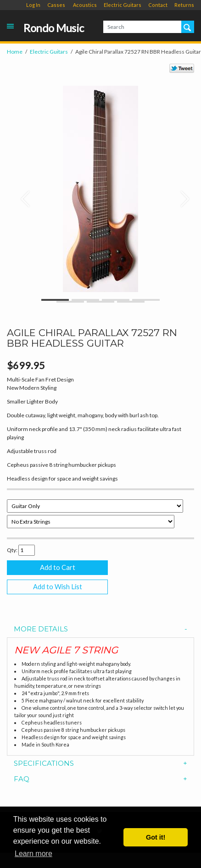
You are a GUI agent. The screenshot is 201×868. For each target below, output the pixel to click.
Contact (158, 5)
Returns (184, 5)
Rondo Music (54, 28)
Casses (56, 5)
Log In (33, 5)
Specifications (100, 764)
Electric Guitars (123, 5)
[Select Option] (95, 506)
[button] (21, 194)
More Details (100, 629)
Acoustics (85, 5)
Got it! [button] (156, 837)
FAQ (100, 779)
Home (15, 52)
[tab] (100, 629)
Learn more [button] (33, 854)
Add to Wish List (58, 587)
